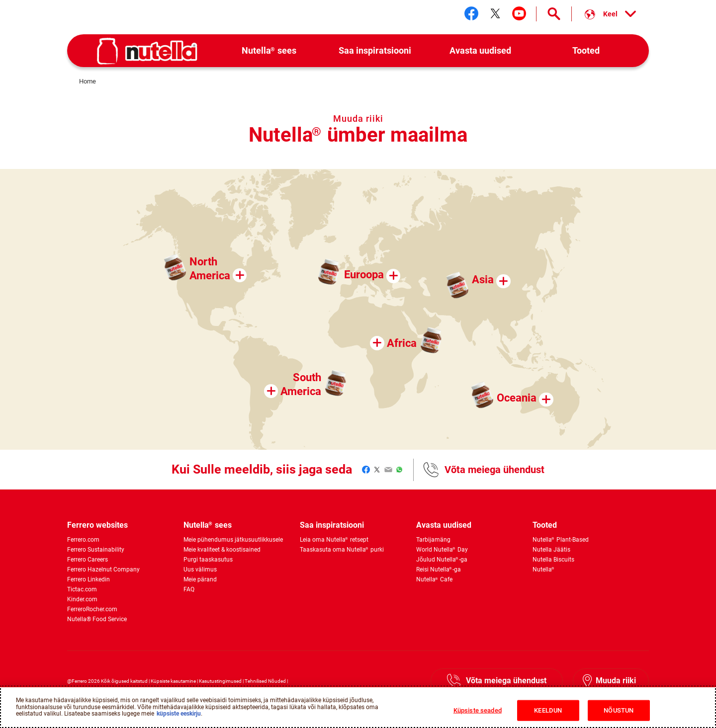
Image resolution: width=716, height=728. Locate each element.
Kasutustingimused (220, 681)
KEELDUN (548, 710)
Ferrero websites (97, 525)
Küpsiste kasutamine (173, 681)
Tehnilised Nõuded (265, 681)
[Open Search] (554, 14)
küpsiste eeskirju (179, 714)
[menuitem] (269, 51)
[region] (358, 707)
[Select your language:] (610, 14)
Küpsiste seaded (478, 710)
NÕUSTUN (619, 710)
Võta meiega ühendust (494, 470)
